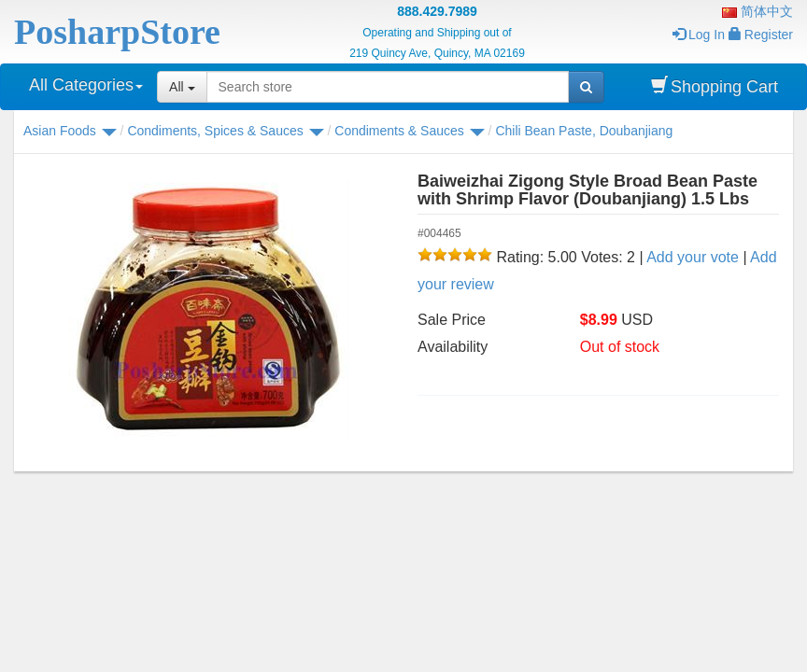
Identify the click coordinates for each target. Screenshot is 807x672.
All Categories (86, 85)
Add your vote (693, 257)
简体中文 (757, 11)
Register (761, 35)
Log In (699, 35)
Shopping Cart (715, 86)
